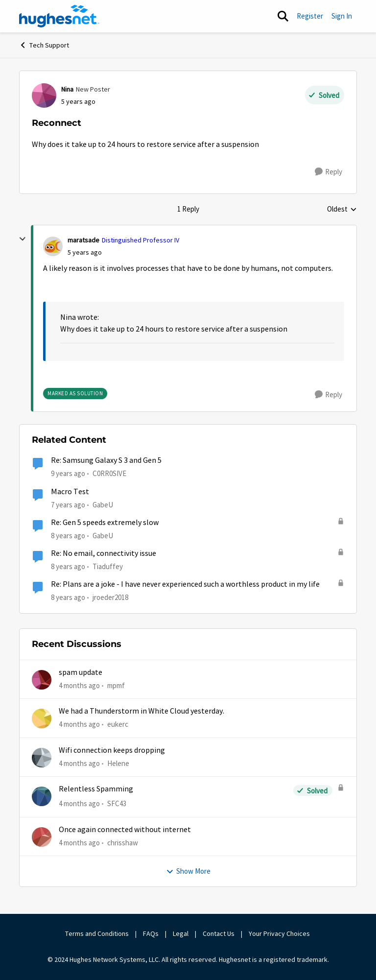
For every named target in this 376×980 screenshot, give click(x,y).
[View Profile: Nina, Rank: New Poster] (44, 96)
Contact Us (219, 933)
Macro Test (70, 492)
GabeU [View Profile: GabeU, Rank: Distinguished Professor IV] (103, 504)
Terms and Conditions (97, 933)
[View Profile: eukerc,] (42, 718)
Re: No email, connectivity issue (104, 553)
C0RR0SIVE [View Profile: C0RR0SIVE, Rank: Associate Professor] (109, 473)
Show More (188, 871)
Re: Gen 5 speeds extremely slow (105, 523)
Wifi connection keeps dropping (112, 750)
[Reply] (329, 172)
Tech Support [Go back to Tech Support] (44, 45)
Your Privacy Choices (280, 933)
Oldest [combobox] (342, 210)
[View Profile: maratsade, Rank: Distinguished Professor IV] (53, 246)
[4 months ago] (79, 686)
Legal (181, 933)
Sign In (342, 16)
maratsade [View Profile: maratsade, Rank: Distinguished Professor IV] (83, 240)
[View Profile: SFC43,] (42, 796)
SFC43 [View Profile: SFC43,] (117, 803)
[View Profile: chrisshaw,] (42, 837)
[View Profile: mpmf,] (42, 680)
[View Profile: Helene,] (42, 758)
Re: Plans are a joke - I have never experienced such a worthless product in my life (185, 584)
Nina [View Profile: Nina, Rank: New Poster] (67, 89)
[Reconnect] (85, 252)
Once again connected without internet (125, 830)
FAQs (151, 933)
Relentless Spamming (96, 789)
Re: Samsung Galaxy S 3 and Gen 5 (106, 460)
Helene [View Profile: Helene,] (118, 763)
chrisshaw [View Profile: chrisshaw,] (123, 842)
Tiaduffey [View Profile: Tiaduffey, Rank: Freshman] (108, 566)
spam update (81, 672)
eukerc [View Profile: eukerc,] (118, 724)
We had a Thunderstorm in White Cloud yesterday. (141, 711)
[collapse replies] (23, 239)
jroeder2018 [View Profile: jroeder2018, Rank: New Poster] (110, 597)
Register (310, 16)
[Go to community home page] (59, 16)
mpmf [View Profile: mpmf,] (116, 685)
